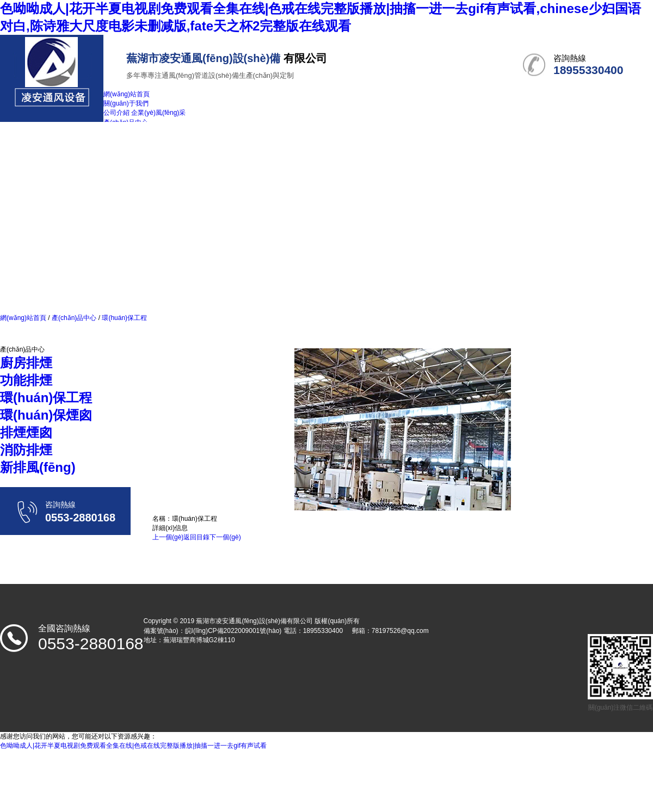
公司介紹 (116, 113)
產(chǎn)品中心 (74, 318)
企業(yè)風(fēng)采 (158, 113)
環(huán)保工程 (124, 318)
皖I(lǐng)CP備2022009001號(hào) (233, 631)
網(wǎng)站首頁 (23, 318)
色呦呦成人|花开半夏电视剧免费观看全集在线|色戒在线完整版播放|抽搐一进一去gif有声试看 (133, 746)
